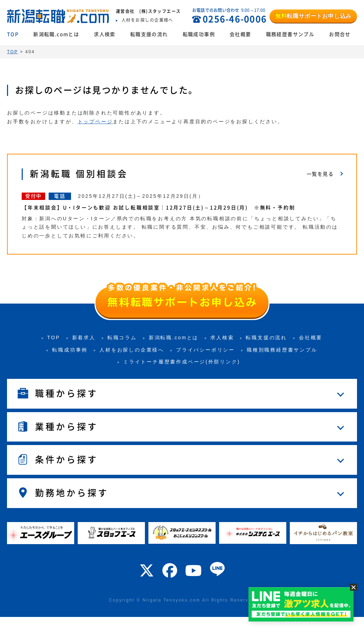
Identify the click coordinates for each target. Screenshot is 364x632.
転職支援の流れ (149, 34)
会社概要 (240, 34)
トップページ (95, 121)
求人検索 (105, 34)
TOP (13, 34)
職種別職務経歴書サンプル (282, 350)
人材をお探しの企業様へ (132, 350)
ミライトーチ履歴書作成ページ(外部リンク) (182, 362)
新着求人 (84, 338)
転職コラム (122, 338)
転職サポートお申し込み (313, 16)
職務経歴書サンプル (290, 34)
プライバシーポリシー (205, 350)
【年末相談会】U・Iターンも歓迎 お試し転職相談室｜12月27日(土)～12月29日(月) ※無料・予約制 (161, 208)
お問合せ (340, 34)
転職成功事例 (199, 34)
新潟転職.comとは (56, 34)
